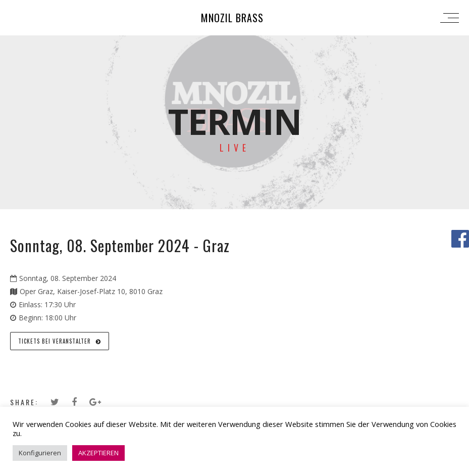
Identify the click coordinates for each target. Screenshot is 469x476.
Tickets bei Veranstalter (60, 341)
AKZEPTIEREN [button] (98, 453)
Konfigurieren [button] (40, 453)
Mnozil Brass (232, 18)
